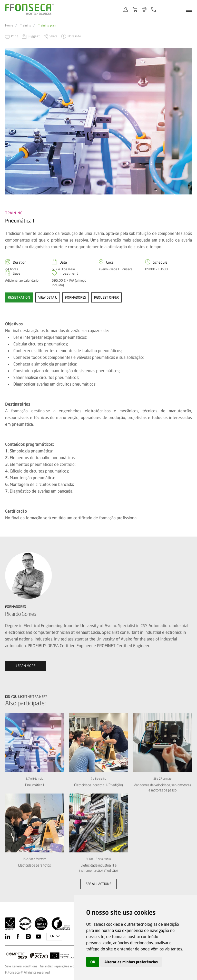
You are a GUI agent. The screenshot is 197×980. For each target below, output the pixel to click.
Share (54, 36)
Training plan (47, 25)
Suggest (34, 36)
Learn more (26, 666)
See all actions (98, 884)
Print (14, 36)
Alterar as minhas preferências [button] (131, 962)
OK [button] (93, 962)
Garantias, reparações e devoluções (64, 966)
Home (9, 25)
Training (26, 25)
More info (74, 36)
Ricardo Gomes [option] (21, 614)
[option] (98, 121)
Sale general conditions (21, 966)
